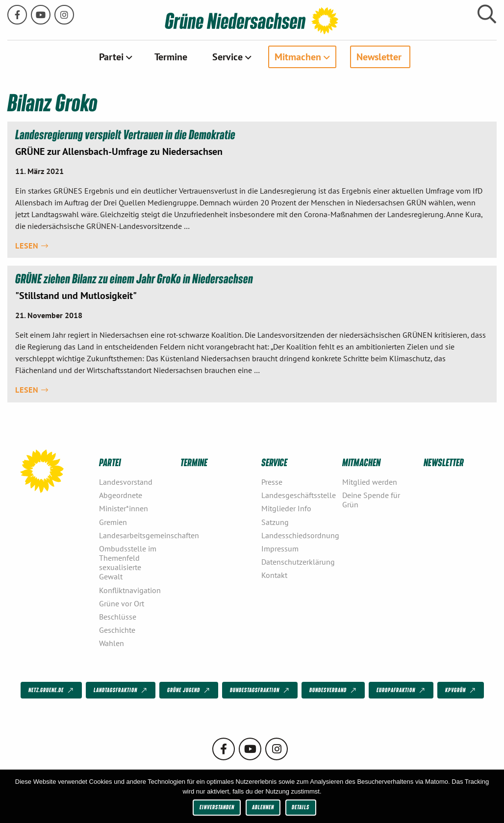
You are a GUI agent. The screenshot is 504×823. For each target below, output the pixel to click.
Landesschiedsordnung (298, 535)
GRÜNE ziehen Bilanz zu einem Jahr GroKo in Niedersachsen (134, 279)
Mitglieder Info (286, 508)
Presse (272, 482)
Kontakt (274, 575)
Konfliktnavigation (130, 590)
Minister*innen (124, 508)
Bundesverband (334, 691)
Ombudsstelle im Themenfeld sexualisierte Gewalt (128, 563)
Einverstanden (217, 807)
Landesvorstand (126, 482)
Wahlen (112, 643)
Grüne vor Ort (122, 603)
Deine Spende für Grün (371, 500)
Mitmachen (298, 57)
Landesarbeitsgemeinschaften (136, 535)
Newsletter (379, 57)
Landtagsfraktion (121, 691)
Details (301, 807)
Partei (111, 57)
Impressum (280, 549)
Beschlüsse (118, 617)
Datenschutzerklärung (298, 562)
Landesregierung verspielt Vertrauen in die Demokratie (125, 134)
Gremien (113, 522)
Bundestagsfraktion (260, 691)
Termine (171, 57)
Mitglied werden (370, 482)
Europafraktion (402, 691)
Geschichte (117, 630)
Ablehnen (263, 807)
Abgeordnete (121, 495)
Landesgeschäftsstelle (298, 495)
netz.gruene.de (52, 691)
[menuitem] (114, 57)
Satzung (275, 522)
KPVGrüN (461, 691)
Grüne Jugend (189, 691)
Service (227, 57)
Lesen (32, 246)
